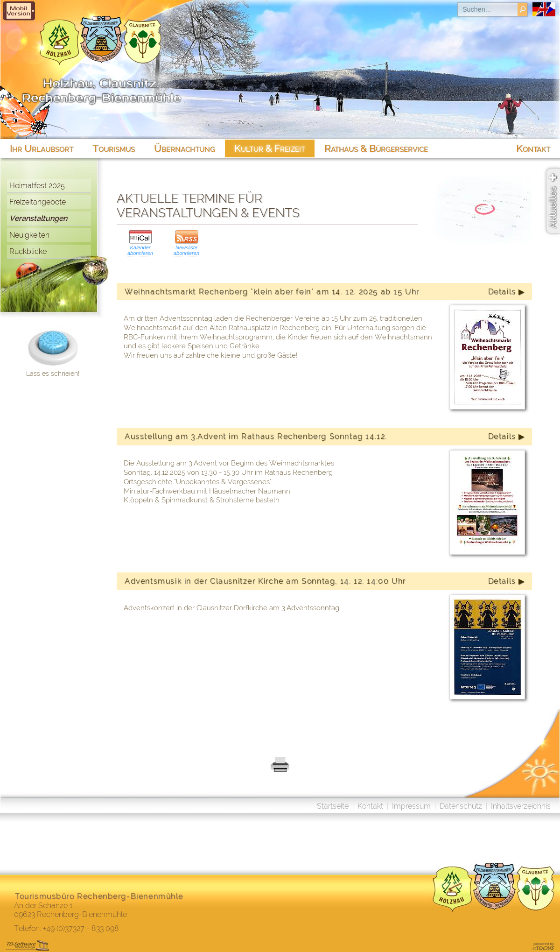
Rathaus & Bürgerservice (376, 148)
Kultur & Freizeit (270, 148)
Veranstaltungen (38, 218)
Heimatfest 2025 (37, 186)
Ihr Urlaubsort (42, 148)
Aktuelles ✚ (553, 201)
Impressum (411, 806)
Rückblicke (28, 251)
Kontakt (370, 806)
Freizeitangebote (38, 202)
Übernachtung (185, 148)
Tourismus (114, 148)
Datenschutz (461, 806)
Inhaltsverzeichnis (521, 806)
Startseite (333, 806)
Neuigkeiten (29, 235)
